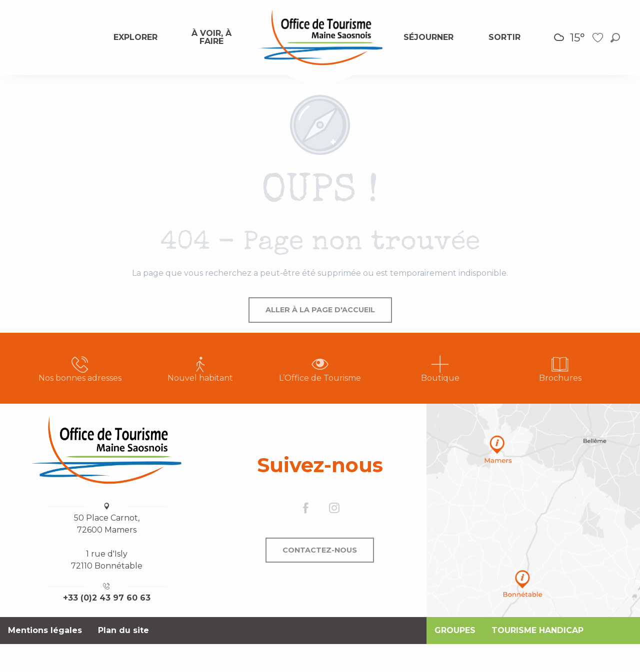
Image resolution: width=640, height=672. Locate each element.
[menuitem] (136, 37)
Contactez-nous (320, 550)
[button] (615, 38)
